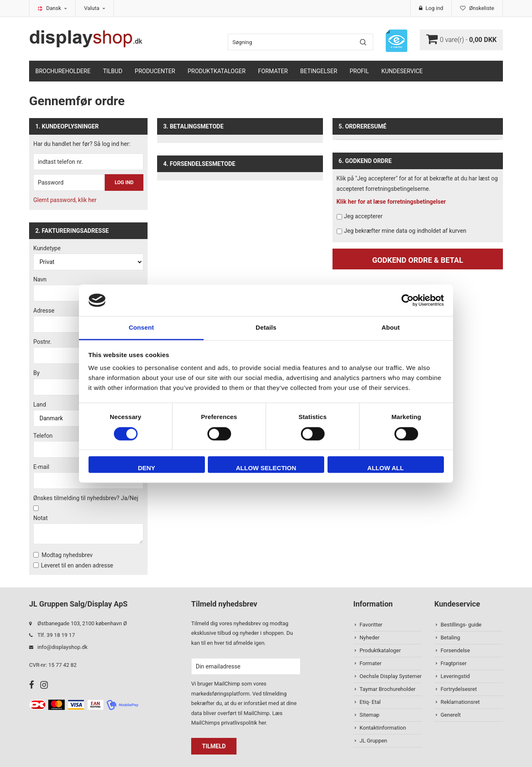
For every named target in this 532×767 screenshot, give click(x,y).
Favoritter (371, 625)
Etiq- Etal (370, 702)
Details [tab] (266, 328)
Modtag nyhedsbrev (67, 555)
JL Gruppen (373, 741)
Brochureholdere (63, 71)
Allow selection (266, 468)
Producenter (155, 71)
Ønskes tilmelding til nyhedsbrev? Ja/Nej (86, 498)
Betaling (450, 638)
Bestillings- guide (461, 625)
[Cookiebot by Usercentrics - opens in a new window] (408, 300)
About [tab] (391, 328)
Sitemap (369, 715)
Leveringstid (455, 676)
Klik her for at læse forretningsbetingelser (391, 202)
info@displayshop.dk (63, 647)
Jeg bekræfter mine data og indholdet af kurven (405, 231)
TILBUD (113, 71)
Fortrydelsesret (459, 689)
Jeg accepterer (363, 216)
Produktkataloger (217, 71)
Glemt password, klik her (65, 200)
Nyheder (369, 638)
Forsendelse (455, 650)
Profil (359, 71)
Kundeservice (402, 71)
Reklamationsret (460, 702)
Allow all (386, 468)
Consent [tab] (142, 328)
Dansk (57, 8)
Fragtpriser (454, 663)
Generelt (451, 715)
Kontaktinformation (383, 728)
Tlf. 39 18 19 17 (56, 635)
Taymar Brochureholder (388, 689)
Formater (273, 71)
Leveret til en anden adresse (77, 565)
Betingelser (319, 71)
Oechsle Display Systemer (390, 676)
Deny (147, 468)
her (262, 723)
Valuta (95, 8)
